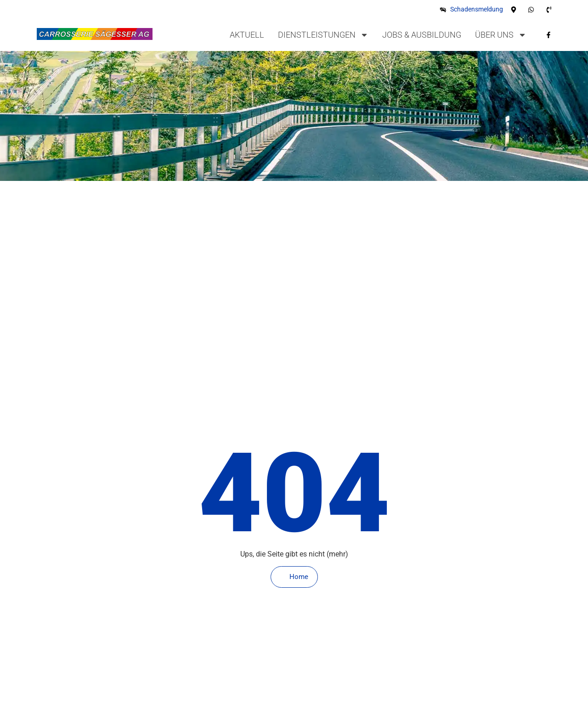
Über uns (501, 35)
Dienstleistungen (323, 35)
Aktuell (247, 35)
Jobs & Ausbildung (422, 35)
